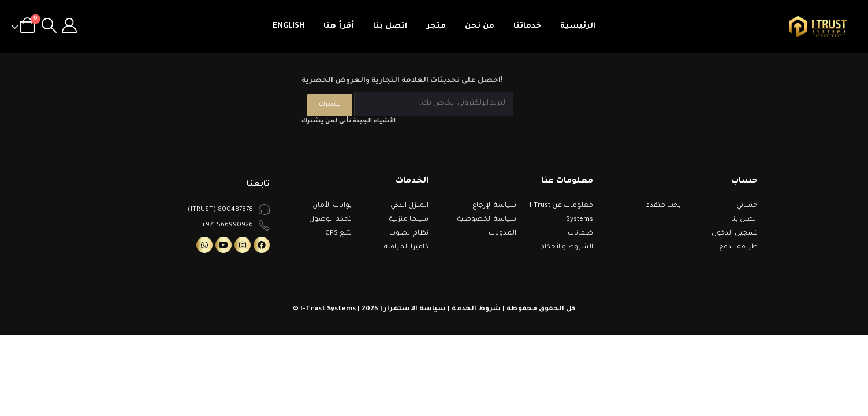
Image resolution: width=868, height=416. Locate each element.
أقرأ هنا (339, 26)
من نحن (480, 26)
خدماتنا (527, 26)
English (289, 26)
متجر (436, 26)
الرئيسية (578, 26)
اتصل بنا (390, 26)
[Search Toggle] (49, 27)
